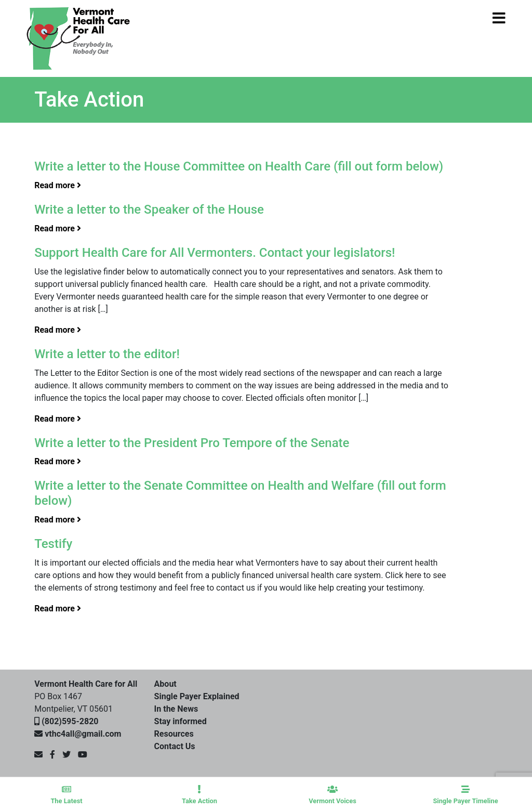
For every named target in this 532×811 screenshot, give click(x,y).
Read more (58, 185)
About (165, 684)
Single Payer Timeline (465, 795)
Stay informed (181, 721)
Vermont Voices (332, 795)
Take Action (199, 795)
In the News (176, 709)
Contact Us (175, 746)
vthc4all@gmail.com (83, 734)
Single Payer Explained (197, 696)
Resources (174, 734)
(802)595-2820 (70, 721)
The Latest (66, 795)
